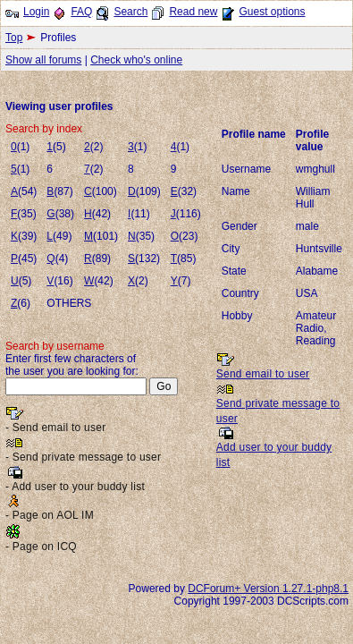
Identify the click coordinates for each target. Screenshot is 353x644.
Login (36, 12)
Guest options (272, 12)
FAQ (81, 12)
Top (14, 38)
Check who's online (136, 60)
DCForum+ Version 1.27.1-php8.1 (268, 589)
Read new (193, 12)
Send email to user (263, 374)
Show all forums (43, 60)
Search (130, 12)
